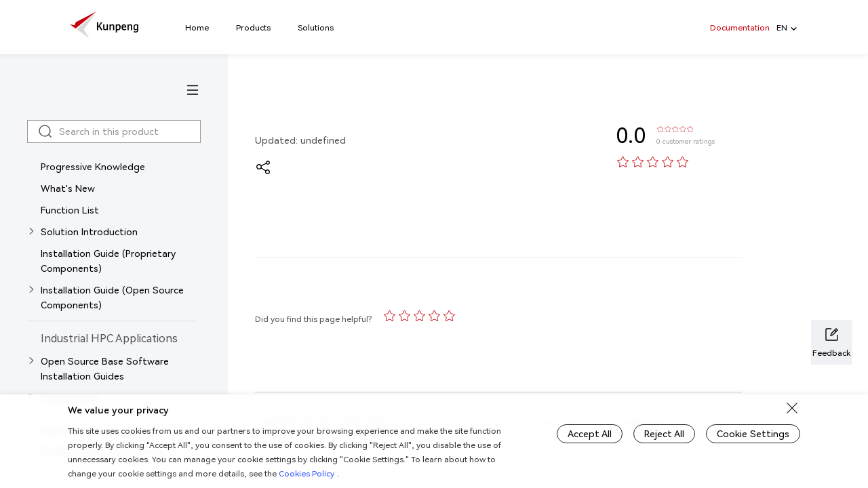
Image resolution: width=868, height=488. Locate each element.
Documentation (740, 27)
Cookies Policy (307, 473)
